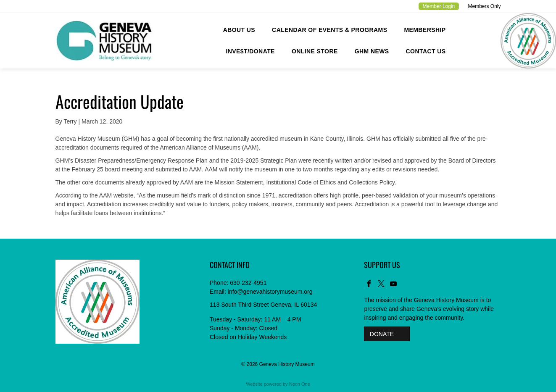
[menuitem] (239, 30)
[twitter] (381, 285)
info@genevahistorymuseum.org (270, 292)
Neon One (300, 384)
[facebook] (369, 285)
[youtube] (393, 285)
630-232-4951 (248, 283)
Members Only (484, 6)
